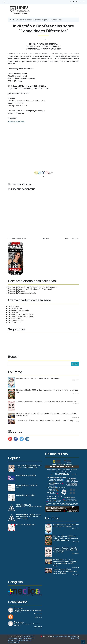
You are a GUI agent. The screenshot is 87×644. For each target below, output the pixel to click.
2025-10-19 (38, 617)
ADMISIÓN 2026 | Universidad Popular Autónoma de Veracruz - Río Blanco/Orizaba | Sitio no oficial (22, 639)
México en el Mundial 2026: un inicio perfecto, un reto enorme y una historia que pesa (65, 538)
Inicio (12, 20)
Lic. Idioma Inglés (15, 322)
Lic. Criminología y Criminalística (21, 316)
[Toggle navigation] (6, 2)
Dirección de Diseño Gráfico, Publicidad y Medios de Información (33, 287)
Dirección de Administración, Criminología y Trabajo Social (30, 289)
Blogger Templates (60, 636)
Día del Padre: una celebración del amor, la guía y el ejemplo (38, 378)
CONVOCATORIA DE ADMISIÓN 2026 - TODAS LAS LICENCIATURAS (29, 466)
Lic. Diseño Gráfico (15, 309)
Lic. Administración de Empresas (21, 314)
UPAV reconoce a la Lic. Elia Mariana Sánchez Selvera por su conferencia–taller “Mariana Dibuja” (65, 563)
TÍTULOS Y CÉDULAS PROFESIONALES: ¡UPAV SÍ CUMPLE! (29, 506)
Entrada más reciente (17, 238)
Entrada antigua (72, 238)
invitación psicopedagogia (16, 122)
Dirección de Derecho (16, 291)
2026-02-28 (38, 613)
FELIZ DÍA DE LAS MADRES (26, 525)
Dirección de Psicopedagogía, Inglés (22, 293)
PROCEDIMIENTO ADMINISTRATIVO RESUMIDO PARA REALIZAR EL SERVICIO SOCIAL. (29, 517)
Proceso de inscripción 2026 (26, 475)
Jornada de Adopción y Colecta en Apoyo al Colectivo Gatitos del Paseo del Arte (46, 402)
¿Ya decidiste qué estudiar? (26, 495)
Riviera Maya (73, 636)
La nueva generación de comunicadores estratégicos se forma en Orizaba (44, 420)
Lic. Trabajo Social (15, 318)
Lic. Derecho (13, 312)
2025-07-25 (38, 627)
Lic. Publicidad (14, 307)
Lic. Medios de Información (18, 311)
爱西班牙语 (75, 638)
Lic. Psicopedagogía (16, 320)
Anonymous (19, 608)
